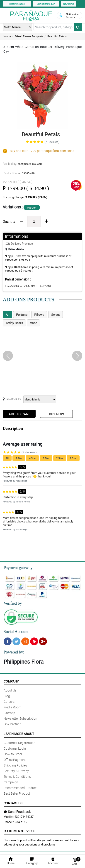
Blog (7, 696)
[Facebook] (8, 641)
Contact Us (13, 803)
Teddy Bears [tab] (14, 323)
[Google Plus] (43, 641)
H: (44, 286)
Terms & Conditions (17, 776)
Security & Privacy (16, 771)
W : (27, 286)
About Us (10, 690)
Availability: (22, 164)
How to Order (13, 754)
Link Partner (12, 724)
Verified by (13, 603)
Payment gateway (18, 568)
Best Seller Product (46, 4)
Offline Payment (15, 760)
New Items (69, 4)
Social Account (16, 632)
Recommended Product (20, 788)
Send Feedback (17, 811)
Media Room (12, 707)
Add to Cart (19, 414)
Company (11, 681)
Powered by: (14, 652)
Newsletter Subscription (20, 718)
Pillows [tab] (39, 315)
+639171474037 (23, 817)
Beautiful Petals (57, 36)
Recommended (17, 4)
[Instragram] (25, 641)
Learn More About (19, 734)
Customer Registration (19, 743)
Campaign (11, 782)
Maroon (32, 208)
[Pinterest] (34, 641)
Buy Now (56, 414)
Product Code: (19, 173)
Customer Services (19, 831)
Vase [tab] (33, 323)
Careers (9, 702)
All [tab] (7, 315)
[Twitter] (16, 641)
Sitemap (9, 713)
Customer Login (15, 748)
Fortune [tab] (22, 315)
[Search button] (78, 27)
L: (12, 286)
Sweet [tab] (56, 315)
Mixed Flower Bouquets (29, 36)
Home (7, 36)
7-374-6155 (20, 822)
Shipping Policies (15, 765)
